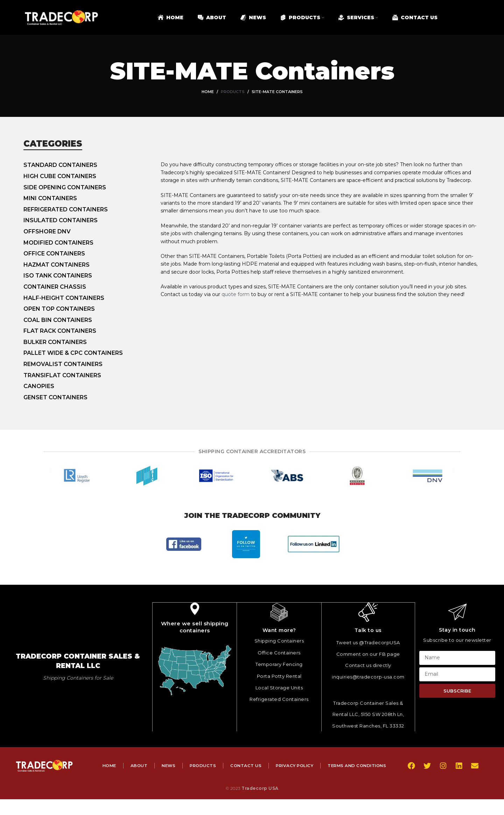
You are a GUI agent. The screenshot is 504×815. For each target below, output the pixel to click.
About (173, 765)
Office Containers (279, 652)
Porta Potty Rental (279, 676)
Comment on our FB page (368, 654)
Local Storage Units (279, 687)
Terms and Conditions (244, 781)
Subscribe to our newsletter (457, 640)
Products (233, 92)
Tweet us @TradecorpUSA (368, 642)
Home (208, 92)
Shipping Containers (279, 640)
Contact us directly (368, 665)
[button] (50, 476)
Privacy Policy (333, 765)
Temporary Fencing (279, 664)
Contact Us (283, 765)
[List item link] (92, 165)
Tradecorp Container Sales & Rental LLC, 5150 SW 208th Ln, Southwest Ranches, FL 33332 (368, 714)
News (203, 765)
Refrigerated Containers (279, 699)
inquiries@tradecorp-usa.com (368, 676)
